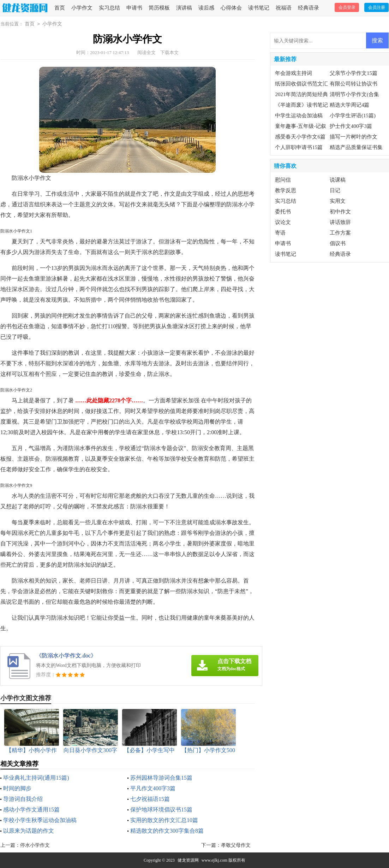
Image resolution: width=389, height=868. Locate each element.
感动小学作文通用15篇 (31, 810)
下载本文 (169, 52)
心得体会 (231, 8)
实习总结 (109, 8)
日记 (335, 190)
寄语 (280, 233)
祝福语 (284, 8)
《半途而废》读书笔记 (301, 105)
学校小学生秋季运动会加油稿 (40, 820)
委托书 (283, 212)
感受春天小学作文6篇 (300, 137)
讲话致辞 (340, 222)
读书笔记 (259, 8)
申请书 (134, 8)
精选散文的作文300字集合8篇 (167, 831)
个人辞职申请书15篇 (299, 147)
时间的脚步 (17, 788)
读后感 (206, 8)
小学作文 (82, 8)
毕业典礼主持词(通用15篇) (36, 778)
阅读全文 (146, 52)
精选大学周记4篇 (350, 105)
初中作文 (340, 212)
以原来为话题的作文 (29, 831)
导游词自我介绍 (23, 799)
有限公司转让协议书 (354, 84)
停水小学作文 (35, 845)
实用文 (338, 201)
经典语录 (309, 8)
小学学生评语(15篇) (353, 116)
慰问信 (283, 180)
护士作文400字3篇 (351, 126)
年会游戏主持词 (294, 73)
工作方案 (340, 233)
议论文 (283, 222)
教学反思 (286, 190)
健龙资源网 (188, 860)
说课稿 (338, 180)
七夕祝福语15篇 (150, 799)
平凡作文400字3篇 (153, 788)
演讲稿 (184, 8)
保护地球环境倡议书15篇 (161, 810)
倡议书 (338, 243)
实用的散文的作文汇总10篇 (164, 820)
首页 (60, 8)
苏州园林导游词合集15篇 (161, 778)
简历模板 (159, 8)
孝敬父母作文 (236, 845)
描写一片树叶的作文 (354, 137)
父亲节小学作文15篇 (354, 73)
